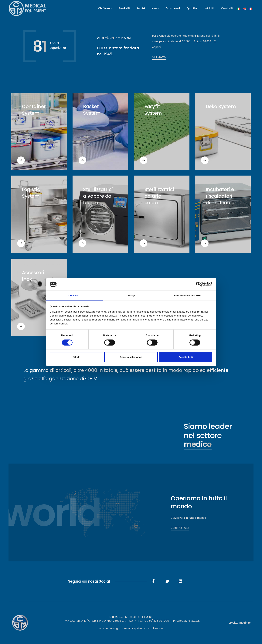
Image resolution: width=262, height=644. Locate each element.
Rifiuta (76, 357)
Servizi (141, 9)
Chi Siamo (105, 9)
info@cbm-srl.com (187, 621)
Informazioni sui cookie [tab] (188, 295)
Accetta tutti (186, 357)
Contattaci (180, 528)
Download (173, 9)
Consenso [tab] (74, 295)
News (155, 9)
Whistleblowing (108, 628)
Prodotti (124, 9)
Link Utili (209, 9)
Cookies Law (156, 628)
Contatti (227, 9)
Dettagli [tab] (131, 295)
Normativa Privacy (133, 628)
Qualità (192, 9)
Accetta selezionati (131, 357)
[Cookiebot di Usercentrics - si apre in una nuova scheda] (196, 284)
